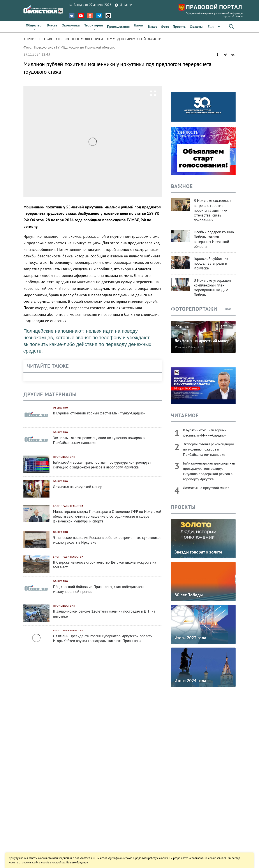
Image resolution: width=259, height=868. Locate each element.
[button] (215, 27)
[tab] (39, 39)
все (230, 309)
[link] (34, 26)
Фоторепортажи (194, 309)
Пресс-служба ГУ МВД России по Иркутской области (74, 47)
